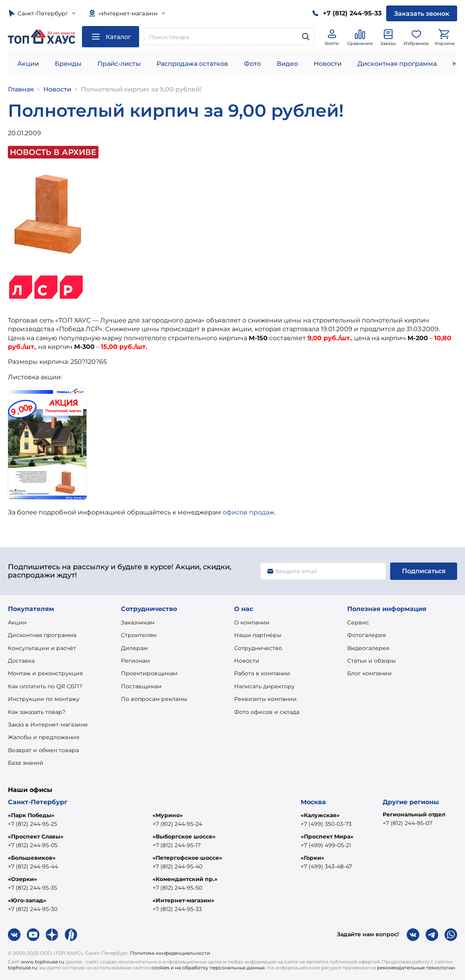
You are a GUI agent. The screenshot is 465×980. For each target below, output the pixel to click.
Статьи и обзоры (371, 661)
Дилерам (134, 648)
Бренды (68, 64)
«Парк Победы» (31, 815)
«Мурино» (168, 815)
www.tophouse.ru (43, 962)
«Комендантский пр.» (185, 879)
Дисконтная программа (397, 64)
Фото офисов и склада (267, 712)
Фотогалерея (366, 635)
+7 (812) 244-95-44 (33, 866)
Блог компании (369, 673)
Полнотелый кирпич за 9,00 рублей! (141, 89)
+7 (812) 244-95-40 (178, 866)
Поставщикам (141, 686)
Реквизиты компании (265, 699)
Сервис (358, 622)
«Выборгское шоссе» (184, 837)
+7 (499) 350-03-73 (326, 824)
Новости (328, 64)
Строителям (139, 635)
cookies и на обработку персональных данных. (209, 968)
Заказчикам (138, 622)
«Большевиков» (32, 858)
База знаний (26, 763)
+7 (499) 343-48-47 (326, 866)
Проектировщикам (149, 673)
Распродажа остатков (192, 64)
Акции (28, 64)
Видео (287, 64)
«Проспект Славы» (36, 837)
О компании (252, 622)
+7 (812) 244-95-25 (33, 824)
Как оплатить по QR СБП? (45, 686)
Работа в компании (262, 673)
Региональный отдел (414, 814)
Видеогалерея (368, 648)
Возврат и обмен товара (43, 750)
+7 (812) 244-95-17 (177, 845)
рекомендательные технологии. (417, 968)
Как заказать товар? (37, 712)
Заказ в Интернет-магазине (48, 725)
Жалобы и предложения (44, 737)
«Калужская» (320, 815)
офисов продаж (248, 512)
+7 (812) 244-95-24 (177, 824)
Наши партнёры (258, 635)
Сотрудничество (258, 648)
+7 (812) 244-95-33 (177, 909)
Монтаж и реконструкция (45, 673)
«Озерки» (22, 879)
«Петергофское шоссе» (187, 858)
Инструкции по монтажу (44, 699)
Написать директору (264, 686)
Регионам (135, 661)
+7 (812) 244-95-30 (33, 909)
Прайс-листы (119, 64)
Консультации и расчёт (42, 648)
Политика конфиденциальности (170, 953)
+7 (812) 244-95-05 (33, 845)
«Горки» (312, 858)
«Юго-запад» (27, 900)
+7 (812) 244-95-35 (33, 888)
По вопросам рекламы (154, 699)
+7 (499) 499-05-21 (326, 845)
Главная (21, 89)
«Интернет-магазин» (183, 900)
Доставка (21, 661)
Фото (252, 64)
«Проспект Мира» (327, 837)
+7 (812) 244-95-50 (177, 888)
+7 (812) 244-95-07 (407, 823)
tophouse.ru (22, 968)
